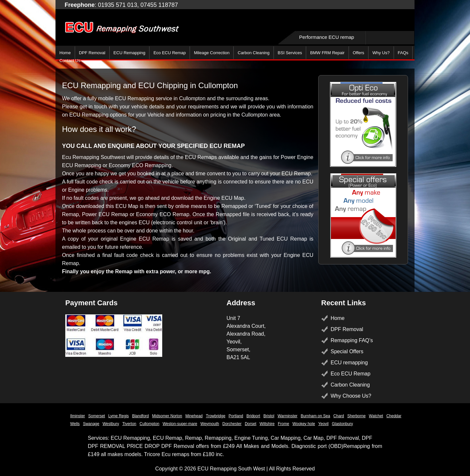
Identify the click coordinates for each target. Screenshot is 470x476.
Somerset (96, 416)
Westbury (111, 424)
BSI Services (290, 53)
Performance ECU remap (327, 37)
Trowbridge (216, 416)
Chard (339, 416)
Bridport (253, 416)
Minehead (194, 416)
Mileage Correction (212, 53)
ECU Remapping (130, 53)
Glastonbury (343, 424)
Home (65, 53)
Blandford (141, 416)
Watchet (376, 416)
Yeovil (323, 424)
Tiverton (129, 424)
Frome (283, 424)
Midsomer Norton (167, 416)
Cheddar (394, 416)
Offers (359, 53)
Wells (75, 424)
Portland (236, 416)
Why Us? (381, 53)
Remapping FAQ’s (352, 340)
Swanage (91, 424)
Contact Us (70, 61)
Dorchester (232, 424)
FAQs (403, 53)
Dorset (251, 424)
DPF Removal (92, 53)
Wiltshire (267, 424)
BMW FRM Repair (327, 53)
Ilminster (78, 416)
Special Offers (347, 351)
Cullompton (150, 424)
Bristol (269, 416)
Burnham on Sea (315, 416)
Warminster (287, 416)
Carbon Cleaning (254, 53)
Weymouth (210, 424)
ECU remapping (349, 363)
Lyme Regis (119, 416)
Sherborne (356, 416)
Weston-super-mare (180, 424)
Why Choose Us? (351, 396)
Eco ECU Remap (170, 53)
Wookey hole (304, 424)
